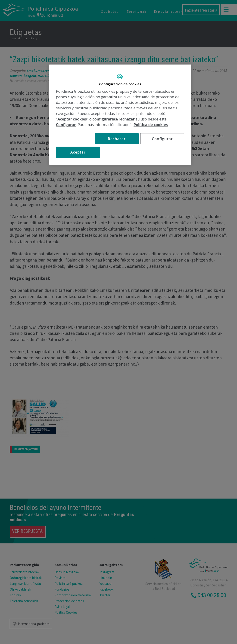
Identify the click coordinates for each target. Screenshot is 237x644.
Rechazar (117, 139)
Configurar (66, 125)
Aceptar (78, 152)
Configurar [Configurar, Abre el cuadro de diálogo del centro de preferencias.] (162, 139)
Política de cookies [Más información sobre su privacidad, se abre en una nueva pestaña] (151, 125)
